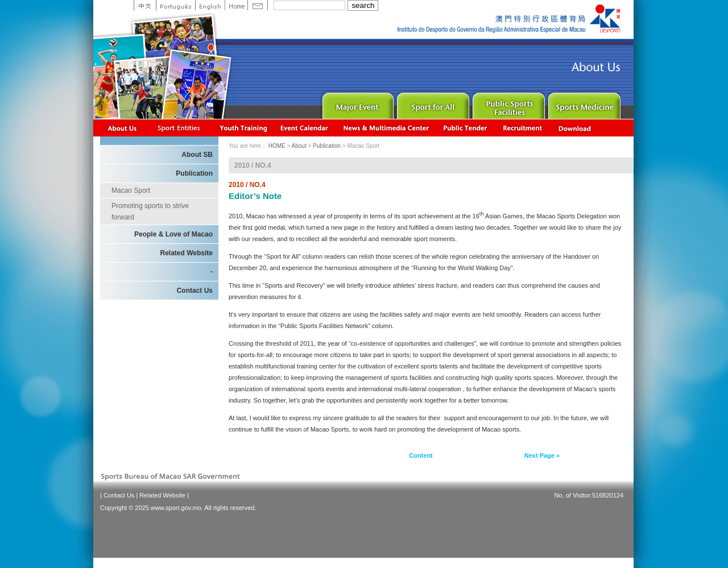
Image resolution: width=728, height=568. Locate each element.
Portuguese (175, 5)
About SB (197, 155)
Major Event (356, 103)
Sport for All (432, 103)
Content (421, 455)
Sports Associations (179, 128)
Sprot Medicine (583, 103)
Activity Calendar (305, 128)
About (123, 128)
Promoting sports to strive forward (150, 212)
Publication (194, 173)
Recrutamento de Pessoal (523, 128)
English (210, 5)
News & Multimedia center (386, 128)
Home (236, 5)
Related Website (187, 253)
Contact (258, 5)
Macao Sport (131, 190)
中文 (145, 5)
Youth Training (244, 128)
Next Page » (542, 455)
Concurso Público (466, 128)
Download (576, 128)
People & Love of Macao (173, 234)
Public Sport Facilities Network (508, 103)
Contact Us (195, 291)
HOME (277, 146)
